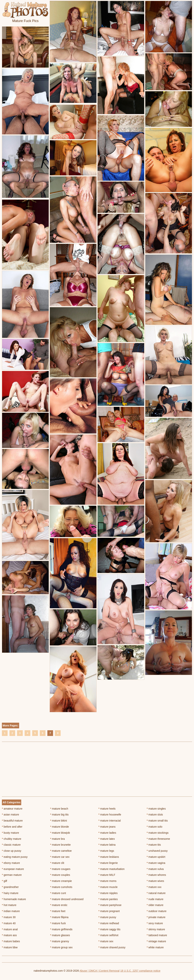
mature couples (60, 875)
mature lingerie (108, 863)
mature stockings (158, 833)
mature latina (107, 845)
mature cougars (60, 869)
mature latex (107, 839)
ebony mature (11, 863)
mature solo (154, 827)
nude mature (155, 899)
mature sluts (155, 815)
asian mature (10, 815)
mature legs (106, 851)
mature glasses (60, 935)
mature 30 (9, 917)
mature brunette (60, 845)
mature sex (106, 941)
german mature (12, 875)
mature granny (60, 941)
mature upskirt (156, 857)
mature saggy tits (110, 929)
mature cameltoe (61, 851)
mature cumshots (61, 887)
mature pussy (107, 917)
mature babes (11, 941)
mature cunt (58, 893)
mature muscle (108, 887)
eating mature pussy (15, 857)
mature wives (155, 881)
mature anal (10, 929)
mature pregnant (109, 911)
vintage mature (156, 941)
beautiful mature (12, 821)
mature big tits (59, 815)
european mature (13, 869)
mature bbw (10, 947)
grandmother (10, 887)
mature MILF (107, 875)
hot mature (9, 905)
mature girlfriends (61, 929)
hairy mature (10, 893)
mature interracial (110, 821)
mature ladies (107, 833)
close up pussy (12, 851)
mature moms (108, 881)
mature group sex (61, 947)
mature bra (57, 839)
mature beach (59, 809)
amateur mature (12, 809)
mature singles (156, 809)
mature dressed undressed (67, 899)
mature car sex (60, 857)
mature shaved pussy (112, 947)
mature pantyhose (110, 905)
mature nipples (108, 893)
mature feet (58, 911)
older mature (155, 905)
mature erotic (59, 905)
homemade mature (14, 899)
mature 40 (9, 923)
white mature (155, 947)
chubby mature (12, 839)
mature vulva (155, 869)
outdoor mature (156, 911)
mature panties (108, 899)
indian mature (11, 911)
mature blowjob (60, 833)
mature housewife (110, 815)
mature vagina (156, 863)
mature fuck (58, 923)
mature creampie (61, 881)
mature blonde (60, 827)
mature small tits (157, 821)
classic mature (11, 845)
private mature (156, 917)
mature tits (154, 845)
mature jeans (107, 827)
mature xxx (154, 887)
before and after (12, 827)
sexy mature (155, 923)
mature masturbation (112, 869)
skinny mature (156, 929)
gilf (4, 881)
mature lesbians (109, 857)
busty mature (10, 833)
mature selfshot (108, 935)
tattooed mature (157, 935)
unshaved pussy (157, 851)
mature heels (107, 809)
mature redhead (109, 923)
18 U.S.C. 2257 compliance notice (140, 971)
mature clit (57, 863)
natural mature (156, 893)
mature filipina (59, 917)
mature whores (156, 875)
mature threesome (158, 839)
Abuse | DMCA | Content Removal (100, 971)
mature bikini (59, 821)
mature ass (9, 935)
